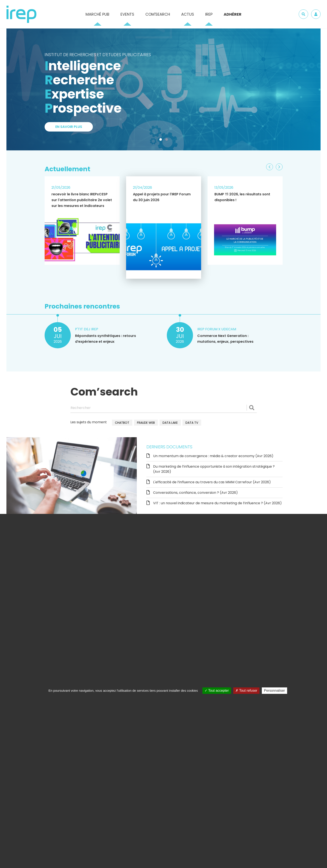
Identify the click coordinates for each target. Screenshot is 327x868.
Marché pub (97, 14)
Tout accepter (217, 691)
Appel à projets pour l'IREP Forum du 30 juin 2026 (162, 197)
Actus (188, 14)
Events (127, 14)
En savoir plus (69, 127)
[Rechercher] (164, 408)
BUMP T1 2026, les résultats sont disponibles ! (242, 197)
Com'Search (158, 14)
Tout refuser (246, 691)
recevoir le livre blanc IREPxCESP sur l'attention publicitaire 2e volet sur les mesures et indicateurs (82, 200)
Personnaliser (274, 691)
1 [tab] (161, 140)
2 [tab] (167, 140)
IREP (209, 14)
